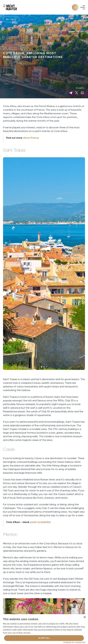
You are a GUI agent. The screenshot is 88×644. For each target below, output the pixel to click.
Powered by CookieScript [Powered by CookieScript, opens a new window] (75, 642)
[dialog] (44, 629)
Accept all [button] (44, 638)
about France (31, 138)
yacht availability (40, 522)
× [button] (85, 617)
